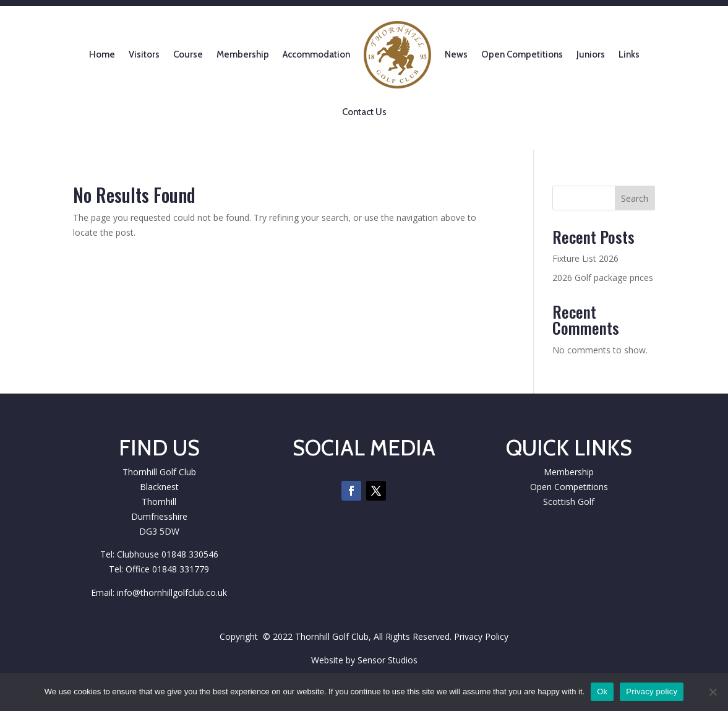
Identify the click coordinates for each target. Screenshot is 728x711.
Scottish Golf (569, 502)
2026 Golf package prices (603, 278)
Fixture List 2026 (585, 258)
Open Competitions (522, 54)
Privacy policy (652, 692)
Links (629, 54)
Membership (243, 54)
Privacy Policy (481, 636)
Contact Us (364, 112)
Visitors (144, 54)
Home (102, 54)
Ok (602, 692)
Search (635, 198)
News (456, 54)
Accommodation (316, 54)
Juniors (591, 54)
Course (188, 54)
